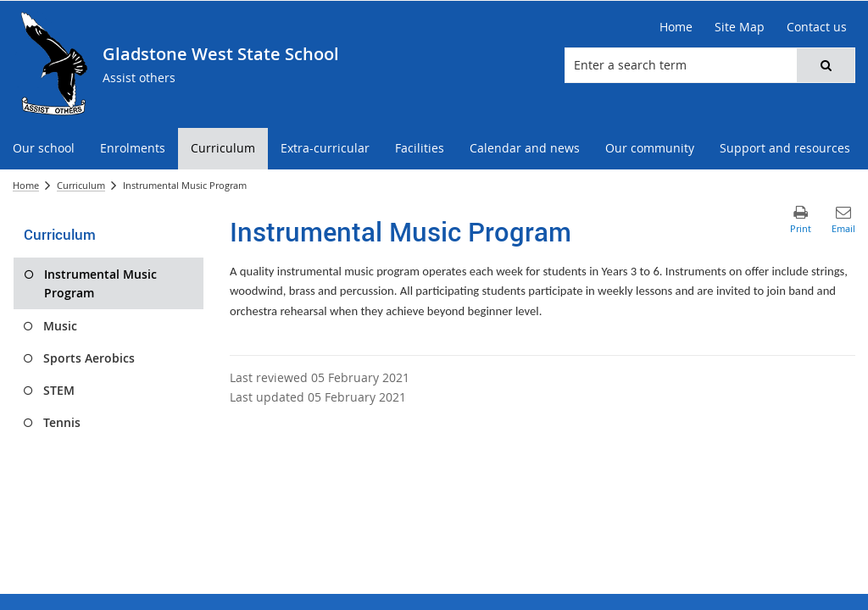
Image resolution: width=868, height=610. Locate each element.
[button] (826, 65)
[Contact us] (817, 27)
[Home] (676, 27)
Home (26, 185)
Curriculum (81, 185)
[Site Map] (740, 27)
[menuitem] (44, 149)
